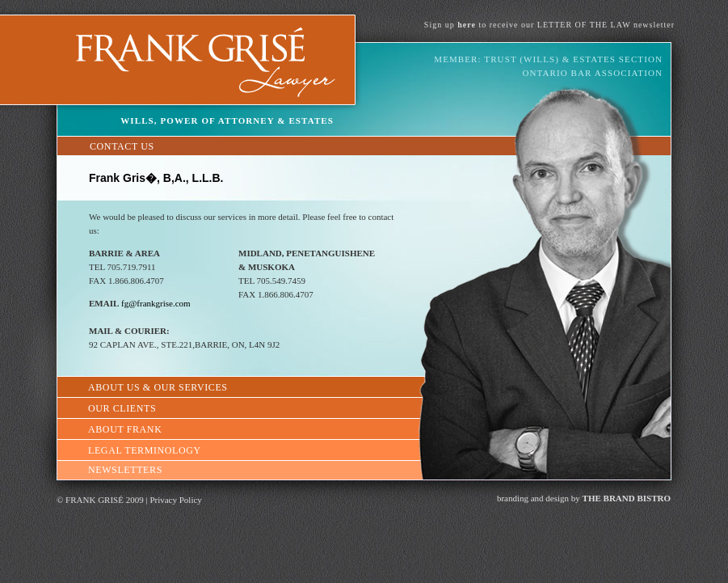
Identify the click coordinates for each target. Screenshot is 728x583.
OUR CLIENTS (122, 408)
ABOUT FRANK (125, 429)
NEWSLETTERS (125, 470)
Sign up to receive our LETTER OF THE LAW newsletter (549, 25)
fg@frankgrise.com (156, 303)
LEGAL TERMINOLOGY (145, 450)
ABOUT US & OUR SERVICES (158, 387)
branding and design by (584, 498)
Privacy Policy (175, 500)
